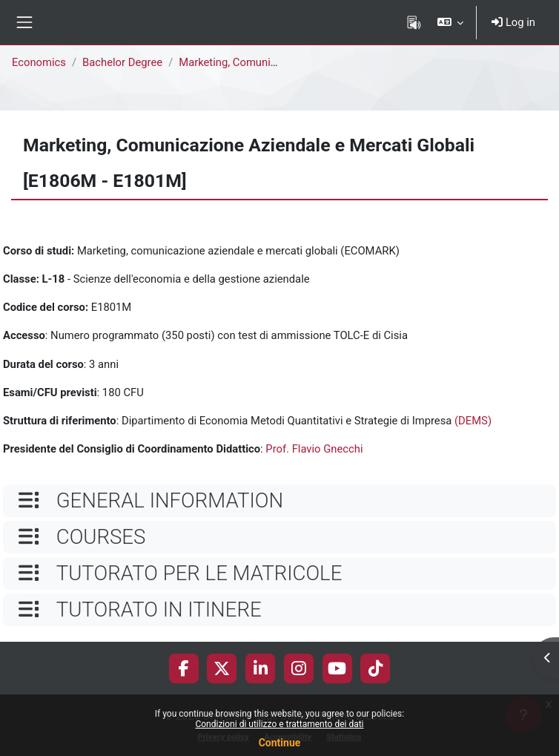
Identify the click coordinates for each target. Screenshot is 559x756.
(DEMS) (473, 421)
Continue (280, 743)
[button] (450, 22)
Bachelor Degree (122, 62)
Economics (39, 62)
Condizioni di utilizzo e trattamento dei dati (279, 724)
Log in (513, 22)
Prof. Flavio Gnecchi (314, 449)
